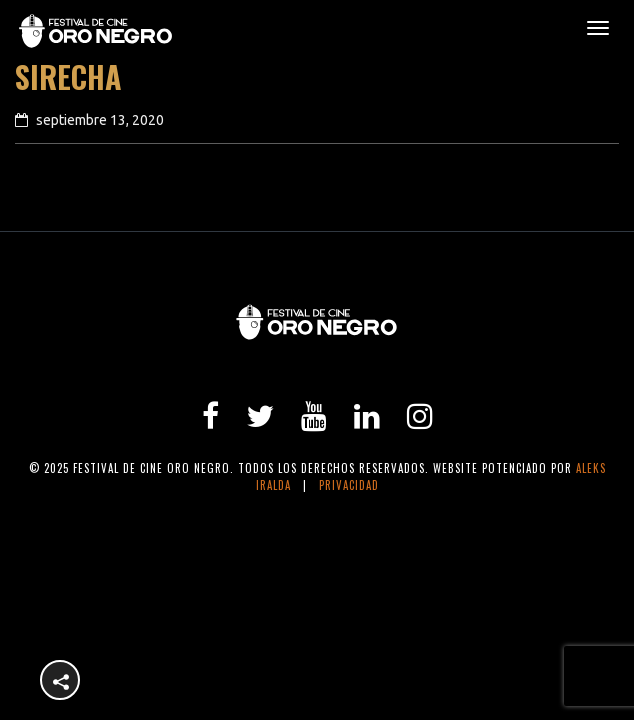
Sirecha (68, 76)
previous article (93, 214)
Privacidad (349, 485)
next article (559, 214)
